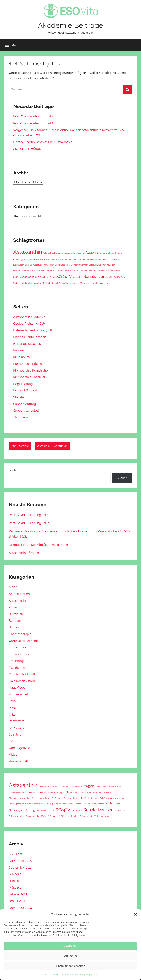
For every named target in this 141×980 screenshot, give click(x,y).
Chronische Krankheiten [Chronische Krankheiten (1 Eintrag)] (20, 798)
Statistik (19, 397)
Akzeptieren (71, 946)
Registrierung (23, 384)
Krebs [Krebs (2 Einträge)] (109, 270)
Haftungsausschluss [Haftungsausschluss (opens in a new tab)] (28, 344)
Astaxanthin (17, 601)
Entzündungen (19, 654)
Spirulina (15, 734)
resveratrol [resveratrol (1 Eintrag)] (78, 277)
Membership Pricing (28, 364)
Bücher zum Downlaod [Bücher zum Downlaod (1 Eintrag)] (90, 260)
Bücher (14, 627)
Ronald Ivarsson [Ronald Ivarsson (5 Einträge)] (98, 276)
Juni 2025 (16, 881)
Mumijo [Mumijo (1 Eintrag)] (117, 270)
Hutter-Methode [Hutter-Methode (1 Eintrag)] (84, 270)
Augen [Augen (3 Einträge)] (91, 252)
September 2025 (21, 867)
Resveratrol (17, 721)
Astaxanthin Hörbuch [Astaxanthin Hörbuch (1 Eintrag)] (75, 253)
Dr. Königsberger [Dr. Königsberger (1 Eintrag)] (63, 265)
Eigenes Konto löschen (30, 337)
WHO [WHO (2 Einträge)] (58, 283)
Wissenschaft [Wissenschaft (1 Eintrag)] (86, 283)
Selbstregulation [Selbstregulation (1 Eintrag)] (21, 283)
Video (13, 755)
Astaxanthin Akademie (29, 317)
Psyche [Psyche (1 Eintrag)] (53, 277)
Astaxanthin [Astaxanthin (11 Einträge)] (28, 252)
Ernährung (16, 661)
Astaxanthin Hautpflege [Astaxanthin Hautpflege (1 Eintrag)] (54, 253)
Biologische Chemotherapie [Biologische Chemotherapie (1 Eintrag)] (109, 253)
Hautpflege (17, 687)
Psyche (14, 708)
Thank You (21, 417)
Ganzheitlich (18, 668)
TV (11, 741)
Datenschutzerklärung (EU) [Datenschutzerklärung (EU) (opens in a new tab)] (33, 330)
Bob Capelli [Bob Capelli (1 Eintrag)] (61, 260)
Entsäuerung (18, 647)
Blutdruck (16, 614)
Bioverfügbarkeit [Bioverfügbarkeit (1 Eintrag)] (21, 260)
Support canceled (26, 411)
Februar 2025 (18, 894)
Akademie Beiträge (71, 25)
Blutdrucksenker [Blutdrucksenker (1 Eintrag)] (47, 260)
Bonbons (15, 621)
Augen (14, 607)
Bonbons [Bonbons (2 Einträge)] (73, 259)
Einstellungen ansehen (71, 966)
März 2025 (16, 887)
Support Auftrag (25, 404)
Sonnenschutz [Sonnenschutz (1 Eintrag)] (36, 283)
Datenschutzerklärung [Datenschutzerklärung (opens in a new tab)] (74, 975)
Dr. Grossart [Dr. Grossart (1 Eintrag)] (49, 265)
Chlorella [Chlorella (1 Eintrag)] (106, 260)
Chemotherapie (20, 634)
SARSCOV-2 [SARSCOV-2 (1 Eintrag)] (120, 277)
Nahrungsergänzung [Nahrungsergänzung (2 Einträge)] (26, 277)
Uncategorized (20, 748)
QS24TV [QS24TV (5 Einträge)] (65, 276)
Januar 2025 (17, 901)
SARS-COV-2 (18, 728)
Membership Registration (31, 370)
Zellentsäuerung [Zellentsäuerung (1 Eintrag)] (101, 283)
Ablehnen (70, 956)
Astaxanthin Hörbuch (28, 149)
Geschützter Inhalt (22, 674)
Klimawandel (18, 694)
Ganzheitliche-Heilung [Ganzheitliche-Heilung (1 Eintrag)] (46, 270)
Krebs (13, 701)
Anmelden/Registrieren (52, 446)
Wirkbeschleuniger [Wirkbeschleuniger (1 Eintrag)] (71, 283)
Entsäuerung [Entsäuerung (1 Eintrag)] (95, 265)
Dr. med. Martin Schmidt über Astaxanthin (43, 142)
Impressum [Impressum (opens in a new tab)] (92, 975)
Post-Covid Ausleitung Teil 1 (33, 116)
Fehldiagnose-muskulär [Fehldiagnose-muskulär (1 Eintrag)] (24, 270)
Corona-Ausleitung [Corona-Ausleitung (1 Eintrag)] (34, 265)
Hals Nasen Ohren (22, 681)
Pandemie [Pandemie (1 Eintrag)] (45, 277)
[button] (135, 914)
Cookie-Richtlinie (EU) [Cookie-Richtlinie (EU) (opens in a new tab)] (29, 323)
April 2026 (16, 854)
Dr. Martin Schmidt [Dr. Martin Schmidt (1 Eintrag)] (80, 265)
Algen (13, 587)
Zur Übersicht (20, 446)
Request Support (25, 390)
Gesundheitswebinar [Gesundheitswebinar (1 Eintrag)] (66, 270)
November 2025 (20, 861)
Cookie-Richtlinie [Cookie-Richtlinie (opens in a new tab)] (52, 975)
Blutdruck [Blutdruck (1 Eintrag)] (34, 260)
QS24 (13, 714)
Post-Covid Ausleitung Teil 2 (33, 123)
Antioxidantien (19, 594)
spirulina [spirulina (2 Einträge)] (48, 283)
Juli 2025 (15, 874)
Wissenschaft (19, 761)
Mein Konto (21, 357)
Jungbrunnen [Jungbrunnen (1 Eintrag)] (99, 270)
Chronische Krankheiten (26, 641)
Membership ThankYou (30, 377)
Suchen (14, 470)
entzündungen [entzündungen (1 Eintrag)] (108, 265)
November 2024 (20, 908)
